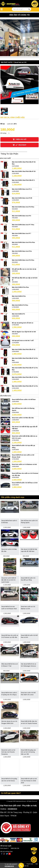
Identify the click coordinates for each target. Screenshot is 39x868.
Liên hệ (26, 866)
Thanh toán (30, 864)
